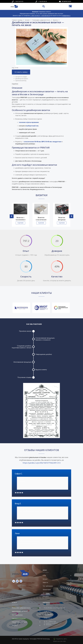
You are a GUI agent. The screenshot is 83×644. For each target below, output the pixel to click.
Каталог (27, 20)
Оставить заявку (21, 72)
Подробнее (15, 84)
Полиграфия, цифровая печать (41, 20)
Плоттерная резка (17, 615)
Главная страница (17, 20)
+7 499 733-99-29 (19, 1)
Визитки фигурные (62, 219)
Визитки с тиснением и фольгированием (21, 220)
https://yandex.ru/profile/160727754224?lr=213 (42, 463)
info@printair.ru (66, 1)
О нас (44, 575)
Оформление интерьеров (19, 622)
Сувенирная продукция (19, 618)
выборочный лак (32, 126)
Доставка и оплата (48, 593)
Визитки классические (41, 219)
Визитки (55, 20)
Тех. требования (48, 586)
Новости (45, 582)
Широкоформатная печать (20, 611)
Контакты (46, 596)
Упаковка (15, 625)
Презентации (47, 590)
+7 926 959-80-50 (42, 1)
